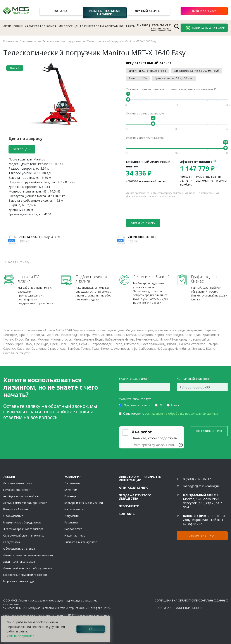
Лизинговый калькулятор (24, 26)
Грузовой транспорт (16, 490)
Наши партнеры (75, 536)
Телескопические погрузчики (62, 41)
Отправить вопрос (209, 431)
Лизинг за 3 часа (204, 11)
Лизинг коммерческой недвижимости (28, 555)
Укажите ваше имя (133, 379)
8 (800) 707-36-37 (154, 25)
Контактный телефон (193, 379)
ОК (91, 629)
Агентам (112, 26)
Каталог (61, 11)
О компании (72, 483)
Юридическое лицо (137, 405)
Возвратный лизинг (16, 509)
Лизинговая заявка (142, 237)
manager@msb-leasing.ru (201, 486)
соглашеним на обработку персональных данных (181, 413)
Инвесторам (94, 26)
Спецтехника (28, 41)
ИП (161, 405)
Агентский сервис (133, 488)
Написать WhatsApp (205, 28)
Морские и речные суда (19, 581)
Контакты (128, 26)
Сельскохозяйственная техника (24, 536)
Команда (70, 496)
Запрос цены (22, 149)
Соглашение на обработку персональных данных (191, 601)
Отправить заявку (143, 223)
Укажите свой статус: (135, 399)
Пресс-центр (74, 26)
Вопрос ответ (73, 529)
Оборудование (13, 516)
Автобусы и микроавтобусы (21, 496)
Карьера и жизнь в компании (84, 503)
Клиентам (71, 490)
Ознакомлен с (171, 413)
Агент (175, 405)
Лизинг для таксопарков (19, 562)
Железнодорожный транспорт (23, 529)
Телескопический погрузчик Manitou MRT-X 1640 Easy (122, 41)
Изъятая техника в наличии (105, 12)
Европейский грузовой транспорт (25, 575)
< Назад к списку (17, 262)
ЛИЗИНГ (9, 477)
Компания (55, 26)
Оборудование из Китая (19, 549)
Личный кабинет (148, 11)
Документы (72, 516)
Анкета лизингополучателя (40, 237)
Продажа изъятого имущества (135, 497)
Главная (9, 41)
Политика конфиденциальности (179, 608)
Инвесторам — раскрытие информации (140, 478)
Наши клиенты (74, 509)
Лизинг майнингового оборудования (28, 568)
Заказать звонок (161, 29)
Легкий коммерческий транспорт (25, 503)
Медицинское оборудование (22, 522)
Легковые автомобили (18, 483)
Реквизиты (71, 522)
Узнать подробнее (20, 636)
